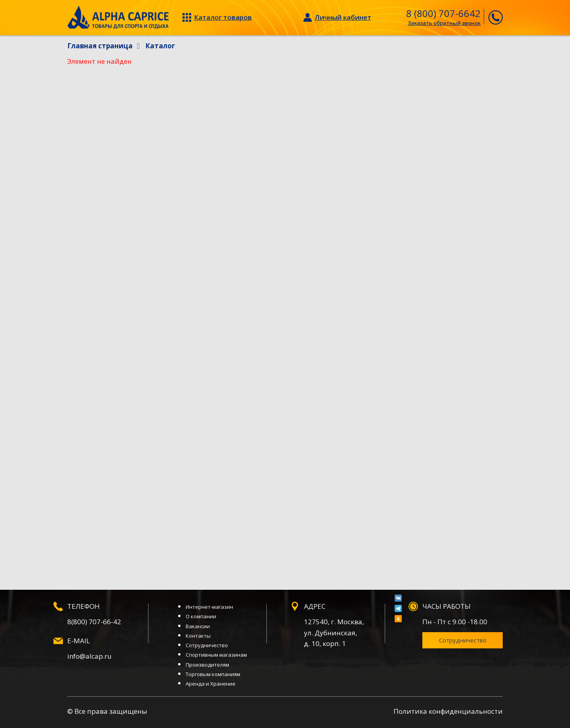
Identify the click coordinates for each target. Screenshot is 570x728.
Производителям (207, 665)
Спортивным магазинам (216, 655)
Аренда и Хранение (211, 684)
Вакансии (198, 626)
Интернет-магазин (209, 607)
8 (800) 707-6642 (443, 13)
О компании (201, 616)
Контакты (198, 636)
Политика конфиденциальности (448, 711)
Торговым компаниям (213, 674)
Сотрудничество (207, 645)
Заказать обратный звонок (444, 23)
